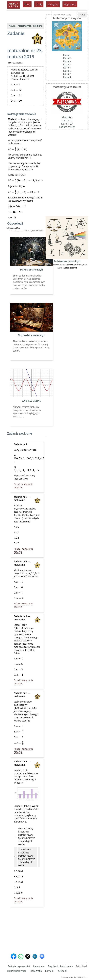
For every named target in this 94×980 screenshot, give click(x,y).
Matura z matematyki (31, 270)
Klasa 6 (67, 71)
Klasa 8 (67, 77)
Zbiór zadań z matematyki (31, 335)
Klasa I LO (67, 117)
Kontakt (49, 971)
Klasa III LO (67, 124)
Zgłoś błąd (81, 966)
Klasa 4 (67, 64)
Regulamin (39, 966)
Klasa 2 (67, 58)
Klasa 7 (67, 74)
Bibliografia (36, 971)
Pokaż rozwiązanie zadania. (23, 486)
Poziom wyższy (67, 127)
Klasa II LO (67, 121)
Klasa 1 (67, 55)
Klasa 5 (67, 68)
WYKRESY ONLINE (31, 401)
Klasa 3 (67, 61)
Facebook (62, 971)
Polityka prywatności (19, 966)
